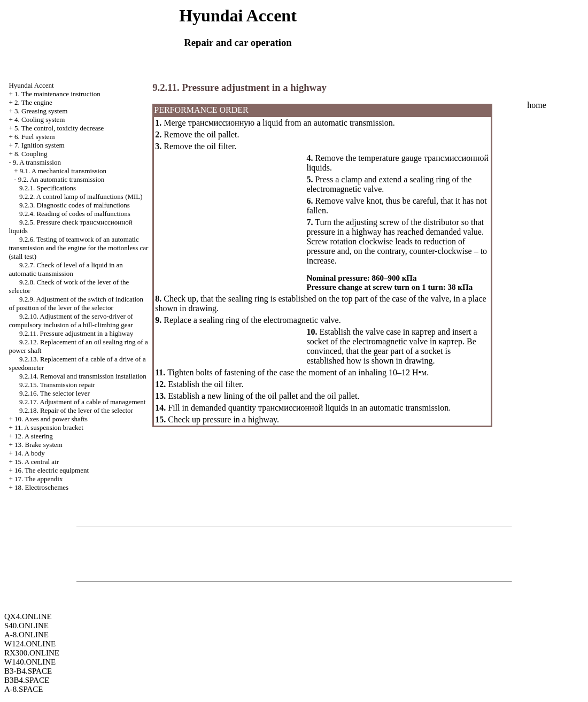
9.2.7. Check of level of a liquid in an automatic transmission (65, 269)
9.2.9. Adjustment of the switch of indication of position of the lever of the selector (76, 303)
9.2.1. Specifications (48, 188)
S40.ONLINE (26, 626)
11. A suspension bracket (49, 427)
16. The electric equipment (52, 470)
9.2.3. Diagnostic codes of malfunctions (75, 205)
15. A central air (37, 462)
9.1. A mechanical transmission (63, 171)
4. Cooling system (40, 119)
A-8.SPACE (24, 689)
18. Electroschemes (41, 487)
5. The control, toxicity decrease (59, 128)
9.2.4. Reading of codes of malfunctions (75, 214)
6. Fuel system (34, 137)
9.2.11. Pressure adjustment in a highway (76, 333)
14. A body (30, 453)
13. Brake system (38, 445)
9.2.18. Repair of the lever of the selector (76, 410)
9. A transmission (37, 162)
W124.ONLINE (30, 644)
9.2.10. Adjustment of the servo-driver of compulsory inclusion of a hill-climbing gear (71, 321)
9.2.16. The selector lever (55, 393)
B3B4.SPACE (27, 680)
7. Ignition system (40, 145)
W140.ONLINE (30, 662)
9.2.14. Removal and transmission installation (83, 376)
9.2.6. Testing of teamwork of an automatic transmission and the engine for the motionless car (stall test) (78, 248)
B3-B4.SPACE (28, 671)
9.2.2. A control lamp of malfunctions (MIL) (81, 196)
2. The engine (33, 102)
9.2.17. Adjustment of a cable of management (82, 402)
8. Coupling (31, 154)
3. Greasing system (41, 111)
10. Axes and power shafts (51, 419)
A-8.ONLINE (26, 635)
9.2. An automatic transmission (61, 179)
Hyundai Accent (31, 85)
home (537, 105)
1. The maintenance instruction (57, 94)
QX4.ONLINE (28, 616)
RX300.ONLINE (32, 653)
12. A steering (34, 436)
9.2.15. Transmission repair (57, 385)
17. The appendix (38, 479)
